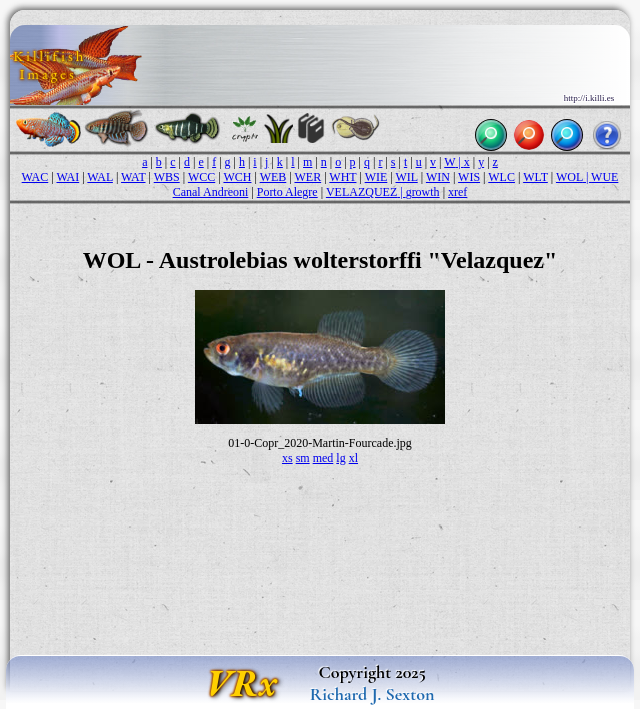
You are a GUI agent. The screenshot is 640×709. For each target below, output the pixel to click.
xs (287, 458)
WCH (237, 177)
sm (303, 458)
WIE (376, 177)
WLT (535, 177)
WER (307, 177)
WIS (469, 177)
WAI (67, 177)
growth (423, 192)
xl (353, 458)
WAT (133, 177)
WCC (201, 177)
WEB (273, 177)
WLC (501, 177)
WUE (604, 177)
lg (340, 458)
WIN (438, 177)
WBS (167, 177)
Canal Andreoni (211, 192)
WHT (342, 177)
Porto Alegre (287, 192)
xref (457, 192)
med (323, 458)
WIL (406, 177)
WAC (35, 177)
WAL (100, 177)
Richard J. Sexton (372, 694)
